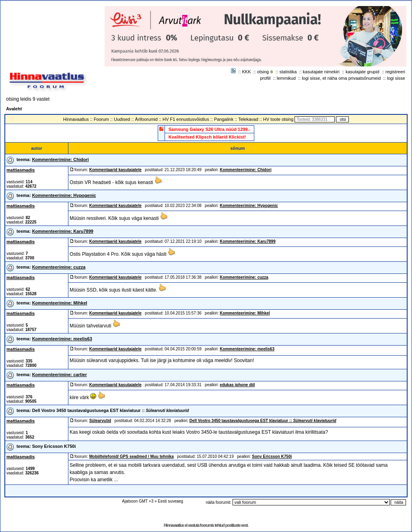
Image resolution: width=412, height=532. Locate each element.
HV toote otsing (278, 119)
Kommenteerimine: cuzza (59, 267)
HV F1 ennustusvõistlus (186, 119)
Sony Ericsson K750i (54, 446)
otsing (263, 72)
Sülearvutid (100, 421)
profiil (265, 78)
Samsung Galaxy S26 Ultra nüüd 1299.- (210, 129)
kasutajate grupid (363, 72)
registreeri (395, 72)
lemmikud (286, 78)
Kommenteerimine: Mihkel (60, 303)
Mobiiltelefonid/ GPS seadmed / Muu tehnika (132, 456)
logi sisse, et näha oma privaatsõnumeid (341, 78)
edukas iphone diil (237, 385)
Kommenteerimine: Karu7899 (63, 231)
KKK (247, 72)
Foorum (101, 119)
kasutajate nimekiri (321, 72)
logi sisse (396, 78)
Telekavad (248, 119)
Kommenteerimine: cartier (60, 375)
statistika (288, 72)
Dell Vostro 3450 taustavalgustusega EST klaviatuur (111, 410)
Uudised (122, 119)
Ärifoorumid (146, 119)
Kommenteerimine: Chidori (61, 159)
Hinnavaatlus (76, 119)
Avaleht (14, 109)
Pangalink (224, 119)
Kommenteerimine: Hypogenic (64, 195)
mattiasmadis (21, 170)
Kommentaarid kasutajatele (115, 170)
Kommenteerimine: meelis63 (62, 339)
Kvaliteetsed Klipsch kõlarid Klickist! (207, 137)
